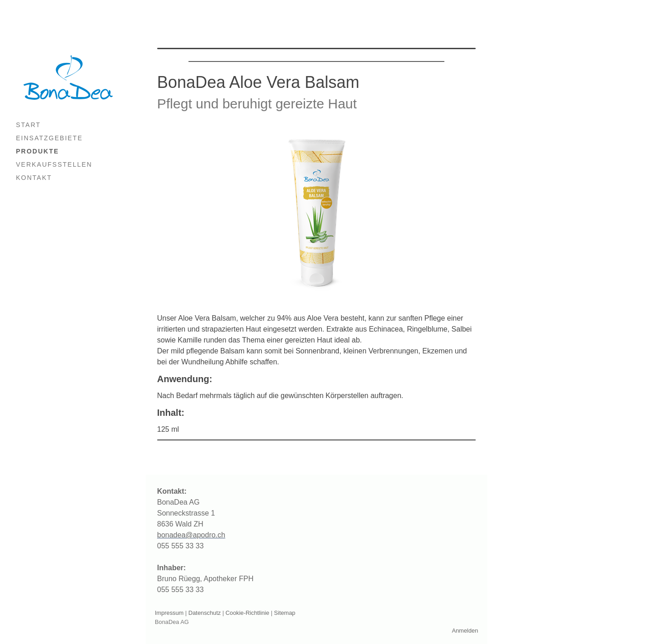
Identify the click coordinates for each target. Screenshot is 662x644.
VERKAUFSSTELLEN (54, 164)
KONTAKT (34, 178)
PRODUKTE (38, 151)
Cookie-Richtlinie (247, 613)
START (28, 125)
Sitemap (285, 613)
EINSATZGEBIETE (49, 138)
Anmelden (465, 631)
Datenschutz (205, 613)
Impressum (169, 613)
